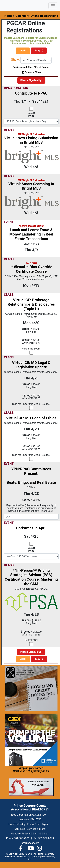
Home (8, 16)
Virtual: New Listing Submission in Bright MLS (31, 140)
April (23, 51)
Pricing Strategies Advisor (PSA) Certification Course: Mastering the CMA (31, 577)
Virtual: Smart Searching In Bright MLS (31, 186)
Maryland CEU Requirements (26, 41)
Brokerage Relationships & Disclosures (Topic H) (31, 304)
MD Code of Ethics (31, 418)
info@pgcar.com (30, 843)
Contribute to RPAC (31, 93)
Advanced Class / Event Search (31, 67)
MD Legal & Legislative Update (31, 365)
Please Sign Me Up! (31, 80)
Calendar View (31, 72)
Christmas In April (31, 528)
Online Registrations (44, 16)
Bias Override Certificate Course (31, 269)
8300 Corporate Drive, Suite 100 (28, 815)
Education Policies (40, 44)
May (39, 51)
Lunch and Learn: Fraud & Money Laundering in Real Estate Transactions (31, 234)
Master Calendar (13, 38)
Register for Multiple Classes (41, 38)
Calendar (22, 16)
